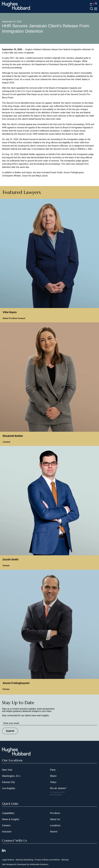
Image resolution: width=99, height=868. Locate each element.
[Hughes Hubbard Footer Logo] (16, 755)
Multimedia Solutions (39, 864)
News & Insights (11, 819)
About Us (55, 819)
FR (96, 4)
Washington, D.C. (11, 776)
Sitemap (65, 860)
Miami (53, 776)
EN (91, 4)
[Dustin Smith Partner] (49, 508)
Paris (53, 770)
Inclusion (7, 832)
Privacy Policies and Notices (47, 860)
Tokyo (53, 782)
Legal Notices (8, 860)
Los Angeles (9, 788)
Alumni (54, 832)
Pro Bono (55, 813)
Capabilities (8, 813)
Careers (6, 825)
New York (7, 770)
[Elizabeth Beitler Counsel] (49, 384)
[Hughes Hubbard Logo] (16, 6)
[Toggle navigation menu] (96, 9)
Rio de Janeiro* (58, 788)
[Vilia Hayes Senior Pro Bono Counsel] (49, 261)
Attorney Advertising (24, 860)
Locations (55, 825)
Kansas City (8, 782)
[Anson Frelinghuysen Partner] (49, 631)
